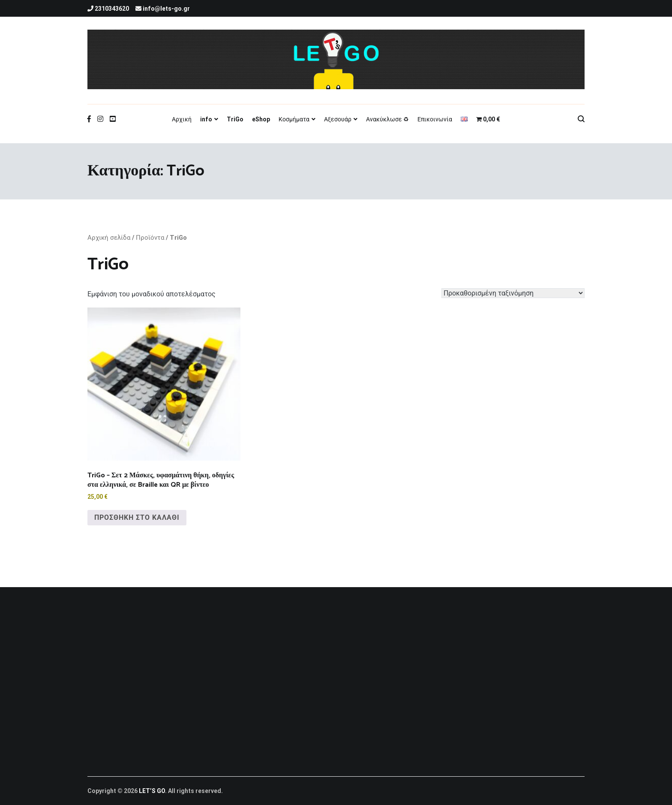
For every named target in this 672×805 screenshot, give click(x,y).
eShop (261, 119)
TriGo (235, 119)
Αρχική (182, 119)
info (206, 119)
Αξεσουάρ (338, 119)
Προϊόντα (150, 238)
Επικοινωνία (435, 119)
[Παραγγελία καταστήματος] (513, 293)
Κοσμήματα (294, 119)
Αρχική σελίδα (109, 238)
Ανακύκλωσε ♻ (387, 119)
